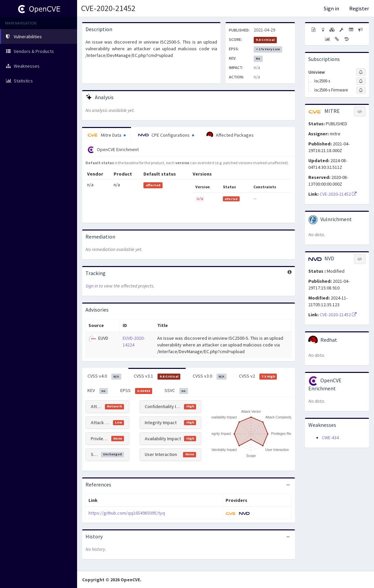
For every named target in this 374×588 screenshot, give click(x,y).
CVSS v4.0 (104, 376)
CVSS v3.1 (157, 376)
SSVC (176, 391)
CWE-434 (330, 438)
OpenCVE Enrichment (113, 150)
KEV (98, 391)
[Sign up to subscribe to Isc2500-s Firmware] (361, 90)
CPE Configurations (166, 135)
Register (359, 8)
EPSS (136, 391)
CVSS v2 (258, 376)
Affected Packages (230, 135)
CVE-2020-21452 (108, 8)
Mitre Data (107, 135)
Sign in (331, 8)
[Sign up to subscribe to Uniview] (361, 72)
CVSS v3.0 (210, 376)
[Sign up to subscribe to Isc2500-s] (361, 81)
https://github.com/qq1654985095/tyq (127, 513)
